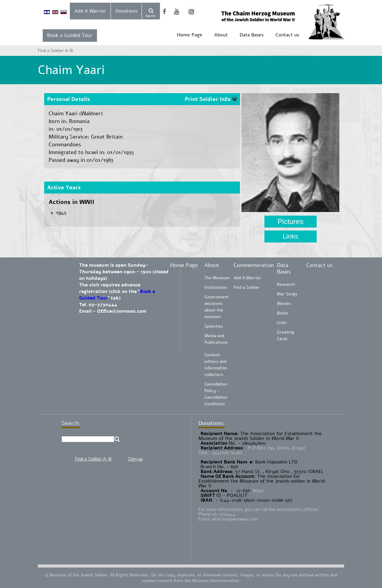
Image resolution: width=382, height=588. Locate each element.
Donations (126, 11)
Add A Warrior (90, 11)
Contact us (287, 35)
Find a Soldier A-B (93, 459)
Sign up (135, 459)
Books (283, 313)
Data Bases (252, 35)
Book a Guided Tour (70, 35)
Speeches (214, 326)
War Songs (287, 294)
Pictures (291, 221)
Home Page (190, 35)
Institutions (216, 287)
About (221, 35)
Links (291, 236)
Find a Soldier (247, 287)
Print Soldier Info (211, 99)
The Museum (217, 278)
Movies (284, 304)
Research (286, 284)
